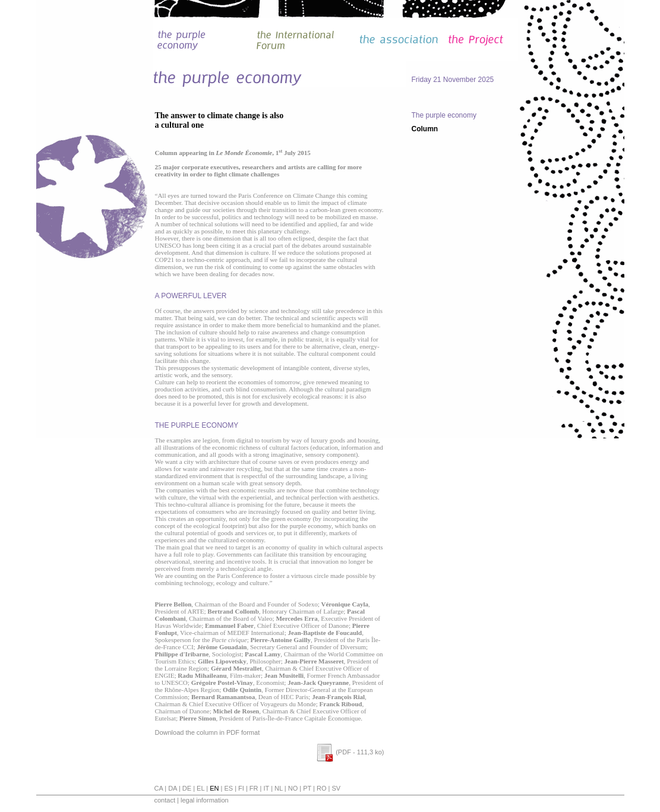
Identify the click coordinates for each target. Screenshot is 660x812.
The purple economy (444, 115)
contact (165, 800)
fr (254, 788)
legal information (205, 800)
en (214, 788)
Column (425, 129)
